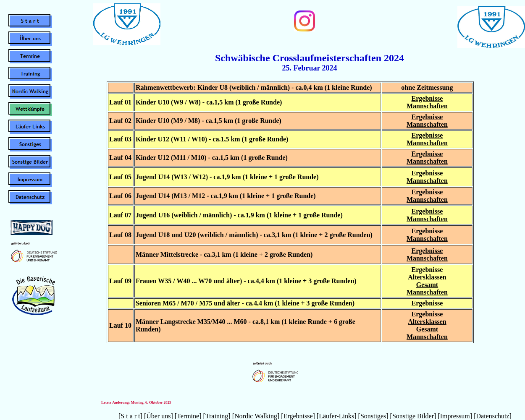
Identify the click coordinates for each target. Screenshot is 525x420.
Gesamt (427, 285)
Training (217, 416)
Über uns (158, 416)
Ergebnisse (427, 98)
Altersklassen (427, 277)
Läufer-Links (336, 416)
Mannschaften (427, 106)
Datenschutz (492, 416)
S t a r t (130, 416)
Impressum (455, 416)
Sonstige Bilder (413, 416)
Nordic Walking (256, 416)
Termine (188, 416)
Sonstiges (373, 416)
